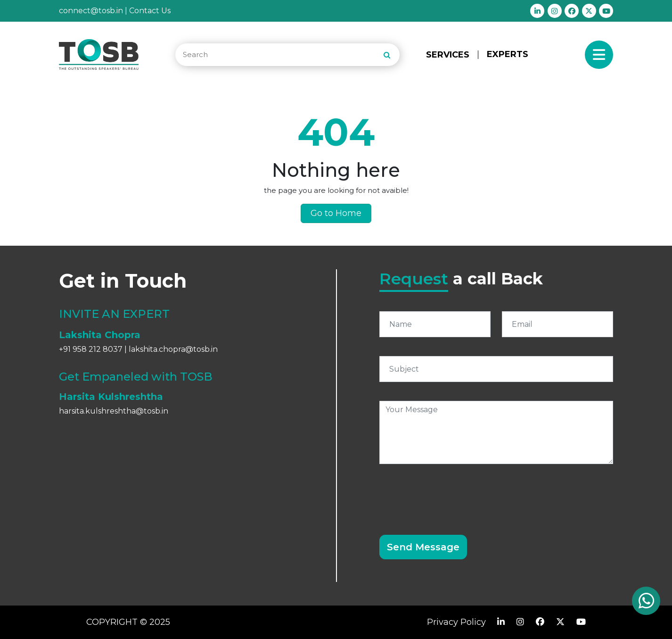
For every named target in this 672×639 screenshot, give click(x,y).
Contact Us (150, 11)
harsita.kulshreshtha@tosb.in (114, 411)
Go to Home (336, 213)
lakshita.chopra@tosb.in (173, 349)
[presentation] (451, 494)
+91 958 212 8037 (91, 349)
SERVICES (448, 55)
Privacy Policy (456, 622)
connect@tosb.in (91, 11)
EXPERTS (508, 54)
